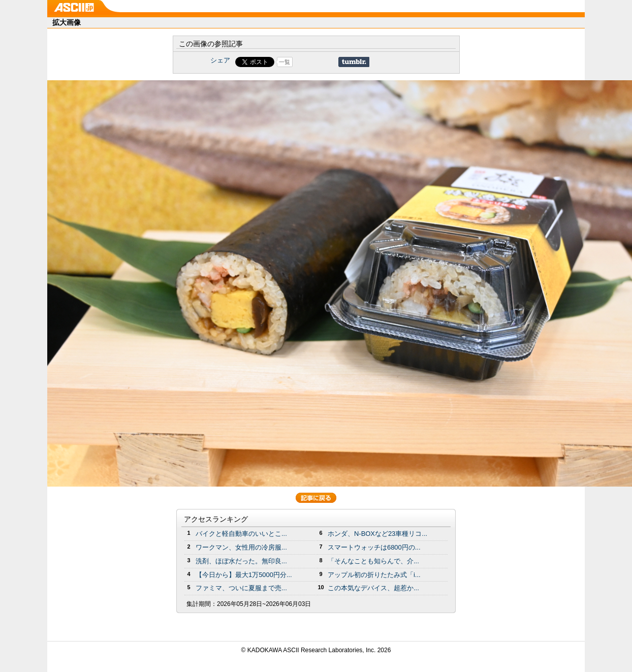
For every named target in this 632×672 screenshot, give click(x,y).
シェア (220, 60)
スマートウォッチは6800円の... (374, 547)
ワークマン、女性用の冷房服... (241, 547)
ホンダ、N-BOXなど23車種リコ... (377, 534)
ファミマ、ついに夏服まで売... (241, 588)
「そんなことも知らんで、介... (373, 561)
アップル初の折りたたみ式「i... (374, 575)
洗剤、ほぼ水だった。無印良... (241, 561)
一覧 (285, 62)
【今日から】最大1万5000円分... (244, 575)
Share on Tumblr (354, 62)
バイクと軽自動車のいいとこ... (241, 534)
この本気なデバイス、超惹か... (373, 588)
